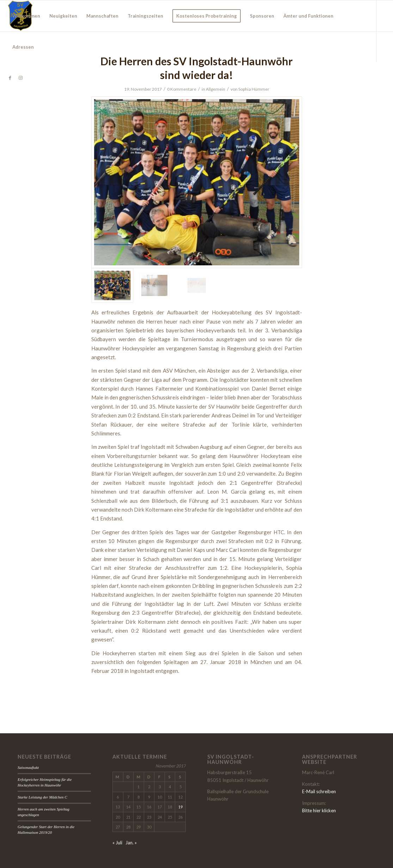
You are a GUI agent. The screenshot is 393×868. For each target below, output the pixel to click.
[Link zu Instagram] (20, 78)
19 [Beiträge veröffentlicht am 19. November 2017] (180, 807)
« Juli (117, 843)
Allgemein (216, 89)
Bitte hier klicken (319, 810)
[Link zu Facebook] (10, 78)
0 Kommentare (182, 89)
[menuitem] (26, 16)
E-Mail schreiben (319, 791)
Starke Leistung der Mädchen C (42, 797)
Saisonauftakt (28, 767)
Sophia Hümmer (254, 89)
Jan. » (131, 843)
